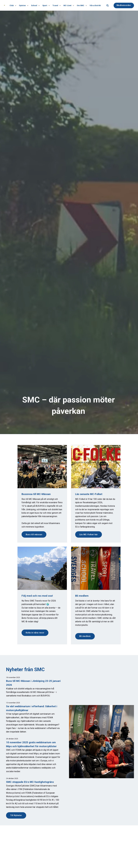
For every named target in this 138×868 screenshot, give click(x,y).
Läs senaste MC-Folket (89, 494)
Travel (57, 5)
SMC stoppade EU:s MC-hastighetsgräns (30, 782)
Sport (46, 5)
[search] (108, 5)
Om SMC (82, 5)
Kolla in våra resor (35, 633)
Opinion (24, 5)
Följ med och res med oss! (37, 596)
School (35, 5)
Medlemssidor (124, 5)
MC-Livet (69, 5)
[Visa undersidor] (15, 5)
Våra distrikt (95, 5)
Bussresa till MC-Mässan (36, 494)
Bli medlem (85, 636)
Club (13, 5)
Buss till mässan (34, 534)
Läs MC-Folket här (89, 534)
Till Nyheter (16, 815)
